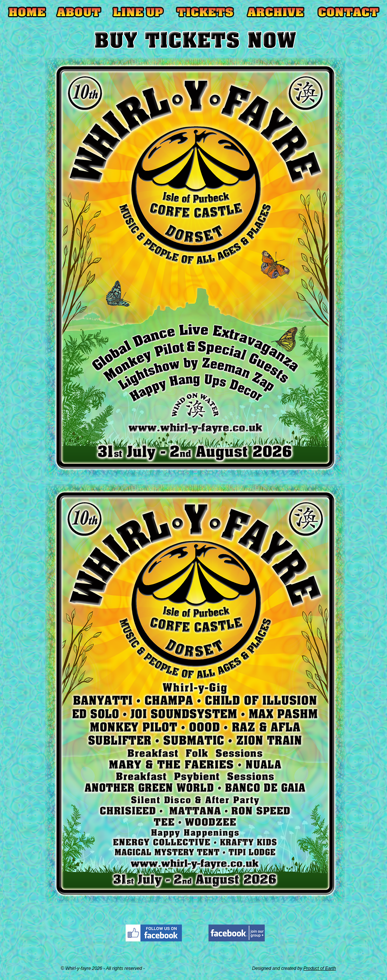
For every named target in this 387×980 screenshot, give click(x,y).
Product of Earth (320, 968)
